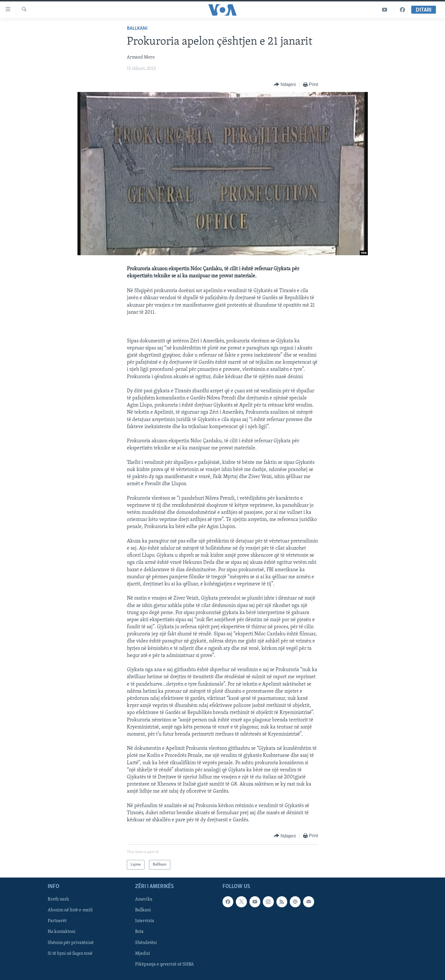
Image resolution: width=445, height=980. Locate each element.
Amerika (144, 900)
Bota (139, 932)
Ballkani (137, 29)
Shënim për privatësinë (71, 943)
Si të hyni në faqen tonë (70, 954)
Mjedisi (143, 954)
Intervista (145, 921)
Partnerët (57, 921)
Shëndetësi (146, 943)
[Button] (285, 85)
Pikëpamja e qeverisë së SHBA (164, 964)
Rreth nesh (58, 900)
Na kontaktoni (62, 932)
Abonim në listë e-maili (70, 910)
